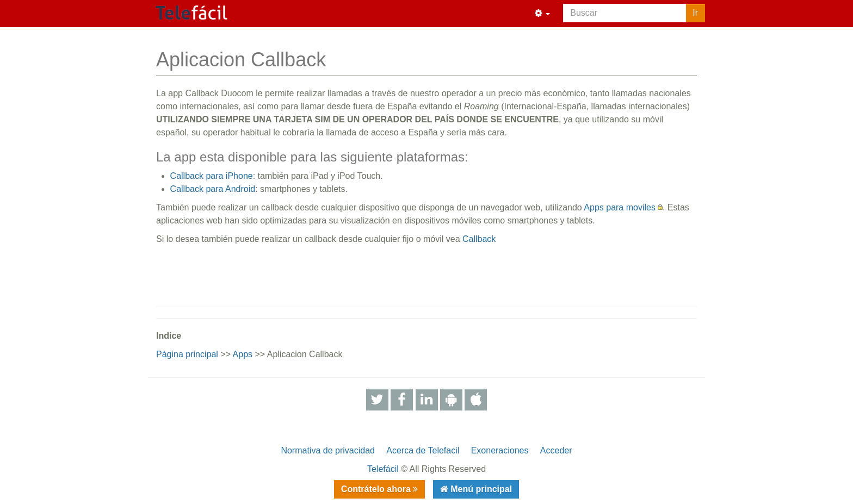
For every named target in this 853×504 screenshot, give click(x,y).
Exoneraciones (500, 450)
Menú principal (480, 489)
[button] (542, 14)
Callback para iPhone (212, 176)
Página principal (187, 354)
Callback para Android (213, 189)
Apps (243, 354)
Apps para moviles (620, 207)
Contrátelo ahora (377, 489)
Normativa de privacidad (328, 450)
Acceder (556, 450)
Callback (479, 239)
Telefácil (383, 469)
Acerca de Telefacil (423, 450)
